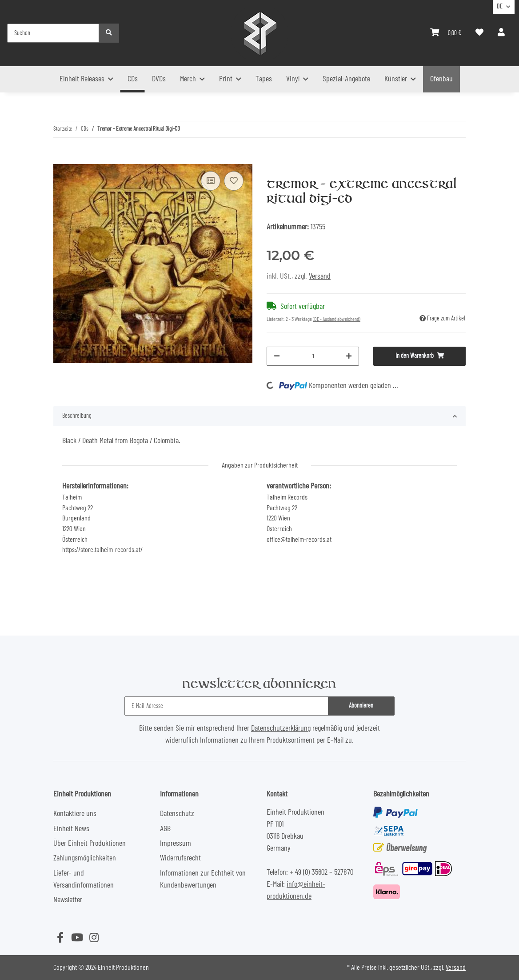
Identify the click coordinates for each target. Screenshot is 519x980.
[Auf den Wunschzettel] (234, 181)
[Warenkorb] (446, 33)
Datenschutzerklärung (281, 728)
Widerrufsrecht (180, 858)
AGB (165, 829)
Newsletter (68, 900)
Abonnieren (361, 706)
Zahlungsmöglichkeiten (85, 858)
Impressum (176, 844)
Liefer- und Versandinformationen (84, 879)
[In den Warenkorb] (60, 158)
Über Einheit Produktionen (90, 844)
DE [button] (500, 7)
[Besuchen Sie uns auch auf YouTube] (77, 938)
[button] (501, 33)
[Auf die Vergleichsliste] (211, 181)
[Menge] (313, 356)
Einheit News (71, 829)
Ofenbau (441, 79)
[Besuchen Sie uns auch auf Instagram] (94, 938)
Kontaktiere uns (75, 814)
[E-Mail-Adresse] (226, 706)
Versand (320, 276)
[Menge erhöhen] (349, 356)
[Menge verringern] (277, 356)
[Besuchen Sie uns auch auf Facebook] (60, 938)
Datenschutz (177, 814)
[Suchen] (53, 33)
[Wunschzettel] (479, 33)
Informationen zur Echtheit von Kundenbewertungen (203, 879)
